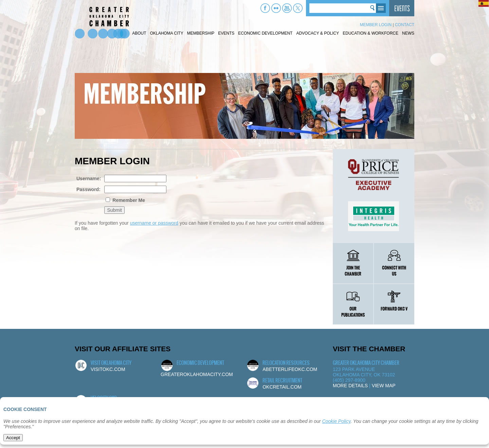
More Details (350, 386)
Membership (201, 33)
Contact (405, 25)
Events (226, 33)
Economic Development (265, 33)
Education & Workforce (370, 33)
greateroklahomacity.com (197, 374)
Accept (13, 438)
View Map (384, 386)
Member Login (376, 25)
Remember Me (128, 200)
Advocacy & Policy (318, 33)
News (408, 33)
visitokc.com (108, 369)
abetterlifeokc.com (290, 369)
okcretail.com (282, 387)
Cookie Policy (336, 421)
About (139, 33)
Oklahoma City (167, 33)
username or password (154, 223)
